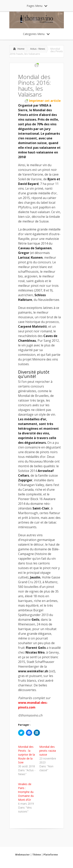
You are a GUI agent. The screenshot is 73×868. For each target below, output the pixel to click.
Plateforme (51, 855)
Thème (37, 855)
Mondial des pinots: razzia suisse (48, 751)
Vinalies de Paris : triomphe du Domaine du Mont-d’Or (26, 792)
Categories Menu (36, 34)
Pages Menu (37, 6)
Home (21, 49)
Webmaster (22, 855)
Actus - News (38, 49)
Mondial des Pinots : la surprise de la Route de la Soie (26, 755)
